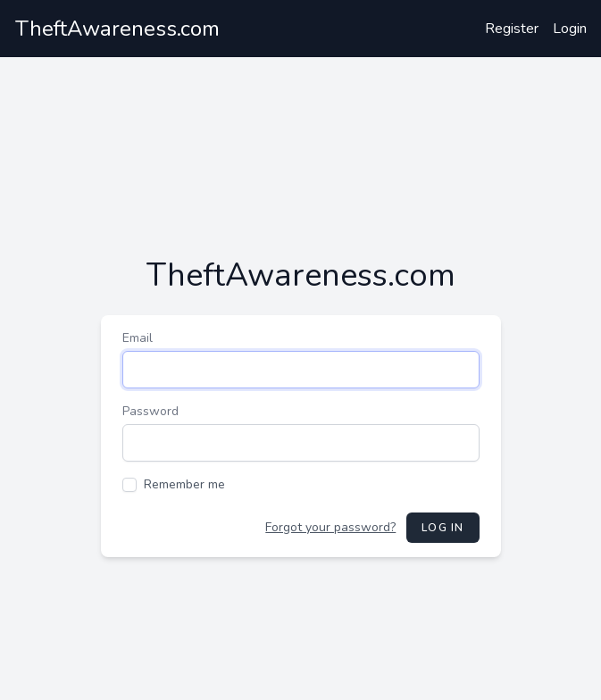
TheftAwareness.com (117, 29)
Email (138, 338)
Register (512, 29)
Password (150, 411)
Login (570, 29)
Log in (442, 528)
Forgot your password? (330, 527)
